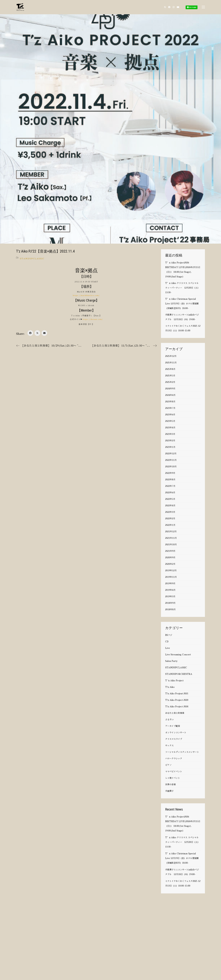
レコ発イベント (173, 778)
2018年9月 (170, 603)
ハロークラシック (174, 758)
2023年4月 (170, 428)
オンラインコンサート (176, 732)
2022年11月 (171, 460)
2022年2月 (170, 519)
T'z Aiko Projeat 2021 (177, 694)
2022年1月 (170, 525)
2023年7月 (170, 408)
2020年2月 (170, 564)
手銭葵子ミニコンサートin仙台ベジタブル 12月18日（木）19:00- (182, 317)
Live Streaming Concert (178, 655)
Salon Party (171, 661)
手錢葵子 (169, 791)
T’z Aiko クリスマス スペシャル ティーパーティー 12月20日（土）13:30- (182, 288)
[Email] (44, 333)
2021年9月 (170, 551)
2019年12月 (171, 571)
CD (167, 642)
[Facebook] (30, 333)
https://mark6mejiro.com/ (86, 295)
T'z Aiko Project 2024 (177, 707)
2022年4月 (170, 506)
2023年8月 (170, 402)
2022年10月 (171, 467)
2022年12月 (171, 454)
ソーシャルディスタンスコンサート (182, 752)
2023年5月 (170, 421)
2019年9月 (170, 583)
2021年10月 (171, 545)
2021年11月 (171, 538)
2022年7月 (170, 486)
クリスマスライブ (174, 739)
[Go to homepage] (20, 7)
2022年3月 (170, 512)
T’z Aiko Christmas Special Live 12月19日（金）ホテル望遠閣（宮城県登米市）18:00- (182, 304)
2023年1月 (170, 447)
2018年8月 (170, 609)
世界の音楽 (170, 784)
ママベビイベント (174, 771)
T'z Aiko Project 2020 (177, 700)
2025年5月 (170, 376)
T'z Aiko (170, 687)
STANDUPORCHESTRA (179, 674)
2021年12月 (171, 532)
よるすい (169, 719)
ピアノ (168, 765)
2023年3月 (170, 434)
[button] (203, 7)
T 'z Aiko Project (174, 681)
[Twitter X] (37, 333)
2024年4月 (170, 395)
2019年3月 (170, 596)
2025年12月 (171, 356)
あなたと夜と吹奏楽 (175, 713)
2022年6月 (170, 493)
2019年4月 (170, 590)
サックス (169, 745)
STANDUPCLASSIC (32, 259)
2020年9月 (170, 558)
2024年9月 (170, 389)
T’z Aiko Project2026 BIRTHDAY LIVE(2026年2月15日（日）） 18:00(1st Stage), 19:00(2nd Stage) (183, 270)
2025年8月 (170, 369)
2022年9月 (170, 473)
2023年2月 (170, 441)
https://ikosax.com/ (93, 319)
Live (168, 648)
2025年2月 (170, 382)
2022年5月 (170, 499)
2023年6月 (170, 415)
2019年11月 (171, 577)
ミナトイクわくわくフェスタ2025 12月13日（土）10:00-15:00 (183, 328)
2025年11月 (171, 363)
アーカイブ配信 (173, 726)
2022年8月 (170, 480)
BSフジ (169, 635)
